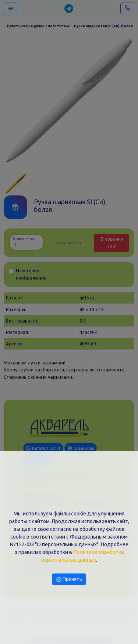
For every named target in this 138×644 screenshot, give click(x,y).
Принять (69, 579)
